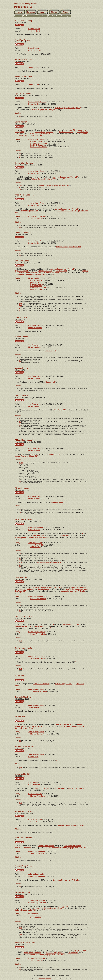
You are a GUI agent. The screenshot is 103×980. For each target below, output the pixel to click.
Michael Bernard (40, 734)
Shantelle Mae (39, 691)
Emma (33, 104)
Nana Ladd (38, 599)
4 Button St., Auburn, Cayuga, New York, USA (46, 955)
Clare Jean (37, 545)
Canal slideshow (28, 16)
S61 (20, 389)
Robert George (23, 626)
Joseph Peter (38, 853)
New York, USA (51, 351)
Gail (36, 918)
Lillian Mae (42, 626)
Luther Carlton (36, 656)
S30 (20, 154)
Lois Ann (75, 788)
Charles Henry (37, 102)
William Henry (38, 288)
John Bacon (63, 535)
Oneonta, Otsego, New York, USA (49, 908)
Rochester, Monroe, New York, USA (66, 880)
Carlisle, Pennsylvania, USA (25, 910)
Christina (35, 31)
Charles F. (42, 788)
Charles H (66, 132)
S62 (20, 425)
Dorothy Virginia (29, 211)
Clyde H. (37, 141)
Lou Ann (36, 286)
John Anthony (36, 874)
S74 (20, 741)
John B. (35, 547)
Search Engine (65, 16)
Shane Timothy (38, 634)
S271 (21, 186)
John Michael (41, 684)
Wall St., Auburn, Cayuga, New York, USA (30, 537)
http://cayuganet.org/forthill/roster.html (49, 563)
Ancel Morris (39, 143)
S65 (20, 300)
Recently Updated (54, 16)
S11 (20, 254)
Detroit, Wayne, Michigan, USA (26, 456)
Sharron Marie (71, 624)
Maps (37, 16)
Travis (34, 68)
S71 (20, 225)
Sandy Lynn (46, 846)
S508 (21, 934)
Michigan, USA (51, 382)
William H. (36, 528)
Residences (18, 16)
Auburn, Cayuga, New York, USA (67, 108)
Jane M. (36, 282)
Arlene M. (35, 822)
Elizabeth (37, 284)
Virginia (37, 218)
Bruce (34, 29)
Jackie (34, 707)
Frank (60, 788)
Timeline (44, 16)
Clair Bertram (72, 846)
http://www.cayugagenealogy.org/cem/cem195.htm (53, 186)
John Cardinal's (42, 978)
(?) (65, 906)
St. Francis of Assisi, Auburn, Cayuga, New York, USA (66, 848)
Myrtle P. (21, 271)
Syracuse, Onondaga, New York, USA (46, 587)
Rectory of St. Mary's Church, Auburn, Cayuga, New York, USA (51, 272)
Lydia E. (36, 289)
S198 (21, 563)
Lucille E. (37, 145)
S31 (20, 116)
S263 (21, 803)
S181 (21, 303)
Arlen (33, 782)
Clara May (34, 530)
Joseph (37, 916)
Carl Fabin (35, 326)
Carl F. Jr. (37, 280)
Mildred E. (23, 848)
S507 (21, 928)
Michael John (38, 796)
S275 (21, 641)
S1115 (21, 463)
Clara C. (82, 132)
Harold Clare (39, 147)
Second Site (48, 978)
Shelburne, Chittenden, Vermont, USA (31, 275)
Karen (33, 757)
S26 (20, 554)
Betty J (34, 785)
